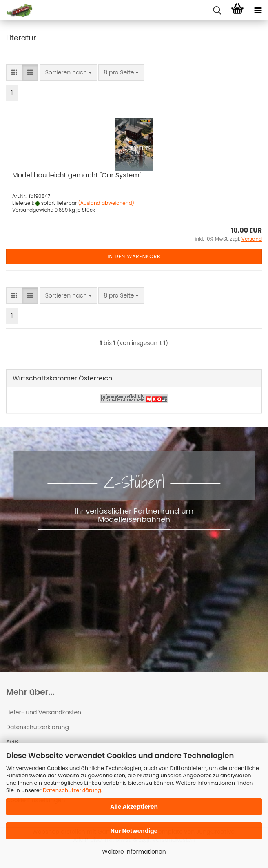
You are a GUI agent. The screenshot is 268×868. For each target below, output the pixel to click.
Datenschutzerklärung (72, 790)
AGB (12, 742)
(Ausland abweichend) (106, 203)
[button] (14, 72)
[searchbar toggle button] (217, 11)
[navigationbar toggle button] (258, 11)
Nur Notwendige (134, 831)
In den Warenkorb (134, 256)
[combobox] (69, 72)
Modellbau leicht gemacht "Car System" (77, 175)
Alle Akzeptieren (134, 807)
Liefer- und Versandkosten (44, 712)
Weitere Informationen (134, 852)
